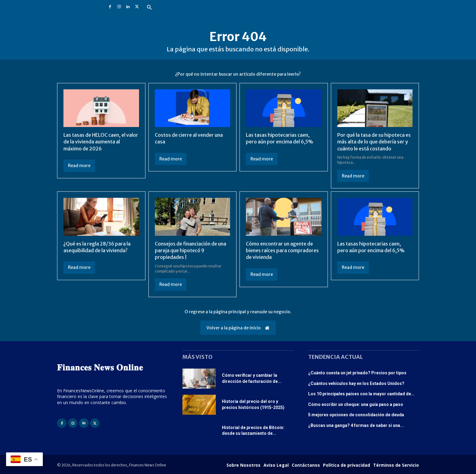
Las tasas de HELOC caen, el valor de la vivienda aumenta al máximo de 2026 (101, 142)
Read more (79, 166)
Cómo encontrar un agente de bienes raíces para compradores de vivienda (282, 251)
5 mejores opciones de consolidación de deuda (356, 415)
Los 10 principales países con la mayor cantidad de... (361, 394)
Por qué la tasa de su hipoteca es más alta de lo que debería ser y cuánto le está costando (374, 142)
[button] (149, 8)
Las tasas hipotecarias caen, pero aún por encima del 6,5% (280, 138)
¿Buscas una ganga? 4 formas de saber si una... (356, 425)
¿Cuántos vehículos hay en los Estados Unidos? (356, 383)
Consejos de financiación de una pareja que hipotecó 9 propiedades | (190, 251)
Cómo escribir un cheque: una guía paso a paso (356, 404)
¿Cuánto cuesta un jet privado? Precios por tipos (357, 373)
